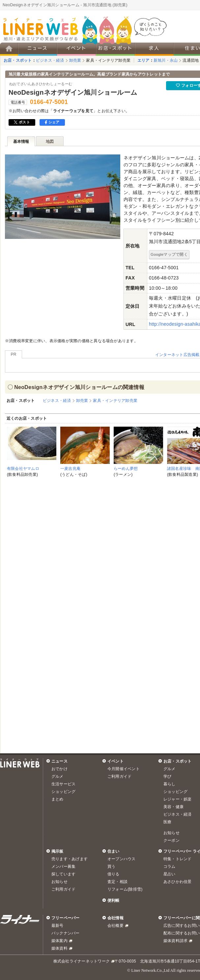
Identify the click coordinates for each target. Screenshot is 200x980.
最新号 (57, 926)
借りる (114, 874)
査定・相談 (117, 882)
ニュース (59, 761)
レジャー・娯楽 (178, 799)
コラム (170, 866)
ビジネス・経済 (50, 60)
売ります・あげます (70, 859)
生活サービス (63, 784)
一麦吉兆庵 (70, 469)
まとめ (57, 799)
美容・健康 (173, 807)
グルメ (57, 776)
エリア (143, 60)
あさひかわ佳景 (178, 882)
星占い (170, 874)
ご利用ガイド (119, 776)
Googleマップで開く (169, 254)
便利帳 (114, 900)
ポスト (22, 122)
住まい (114, 851)
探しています (63, 874)
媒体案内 (59, 941)
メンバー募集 (63, 866)
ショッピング (63, 792)
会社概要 (115, 926)
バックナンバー (66, 933)
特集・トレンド (178, 859)
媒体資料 (59, 948)
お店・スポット (18, 60)
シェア (52, 122)
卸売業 (75, 60)
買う (111, 866)
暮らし (170, 784)
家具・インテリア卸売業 (108, 60)
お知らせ (171, 833)
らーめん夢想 (126, 469)
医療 (167, 822)
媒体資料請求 (175, 941)
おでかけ (59, 769)
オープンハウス (122, 859)
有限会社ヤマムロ (23, 469)
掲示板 (57, 851)
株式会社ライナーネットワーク (82, 961)
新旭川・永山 (166, 60)
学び (167, 776)
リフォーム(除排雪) (125, 889)
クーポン (171, 840)
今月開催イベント (124, 769)
